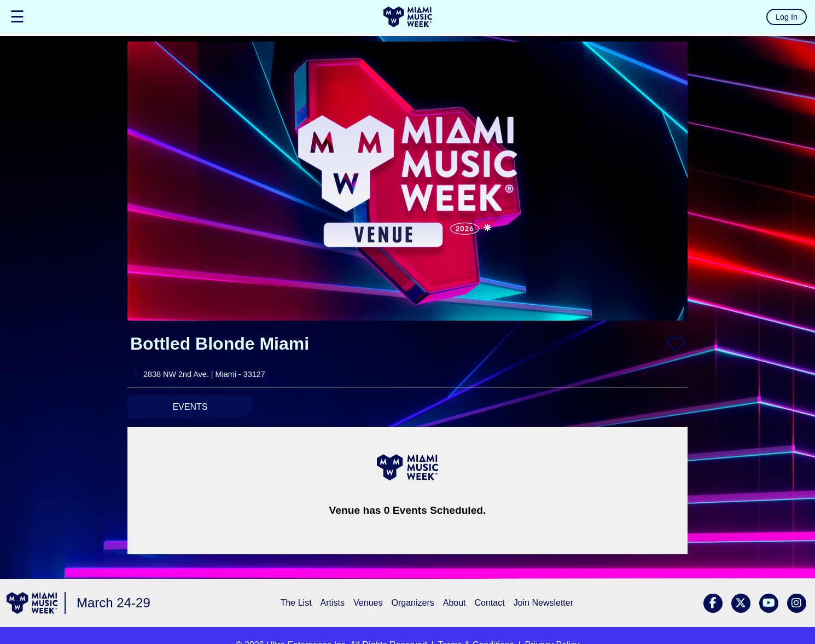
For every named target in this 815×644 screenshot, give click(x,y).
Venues (368, 603)
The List (296, 603)
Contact (490, 603)
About (455, 603)
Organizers (412, 603)
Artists (333, 603)
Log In (787, 17)
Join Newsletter (543, 603)
